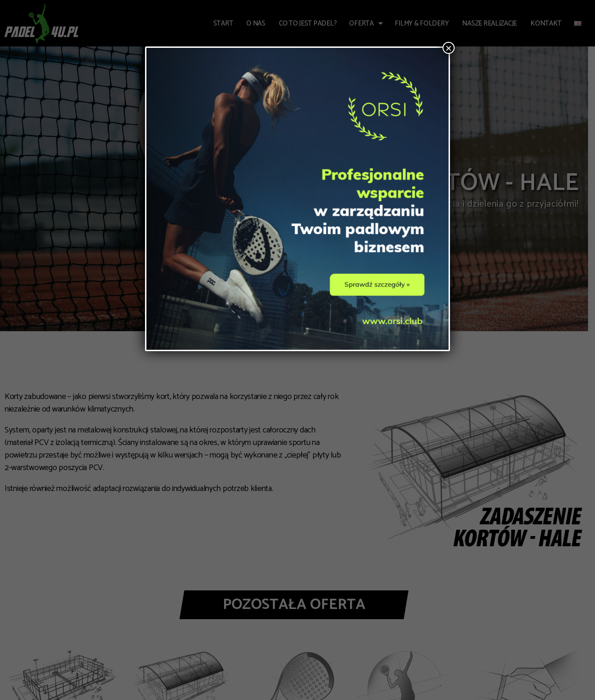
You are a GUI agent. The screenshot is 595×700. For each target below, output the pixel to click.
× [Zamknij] (449, 48)
